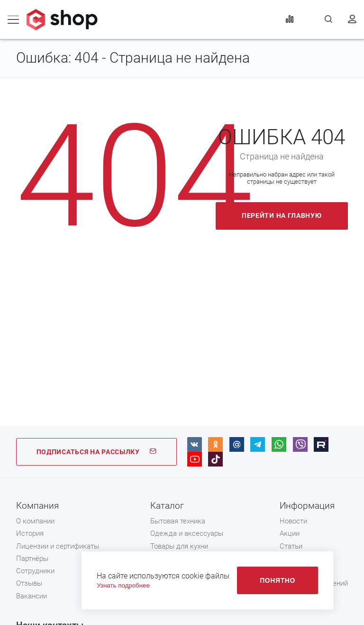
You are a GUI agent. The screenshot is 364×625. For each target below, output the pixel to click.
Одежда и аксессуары (187, 533)
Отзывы (29, 583)
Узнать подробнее (123, 585)
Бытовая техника (178, 521)
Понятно (278, 580)
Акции (290, 533)
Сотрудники (35, 571)
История (30, 533)
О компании (35, 521)
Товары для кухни (179, 546)
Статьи (291, 546)
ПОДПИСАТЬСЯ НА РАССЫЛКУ (97, 452)
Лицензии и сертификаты (58, 546)
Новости (293, 521)
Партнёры (32, 559)
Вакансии (32, 596)
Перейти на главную (282, 215)
